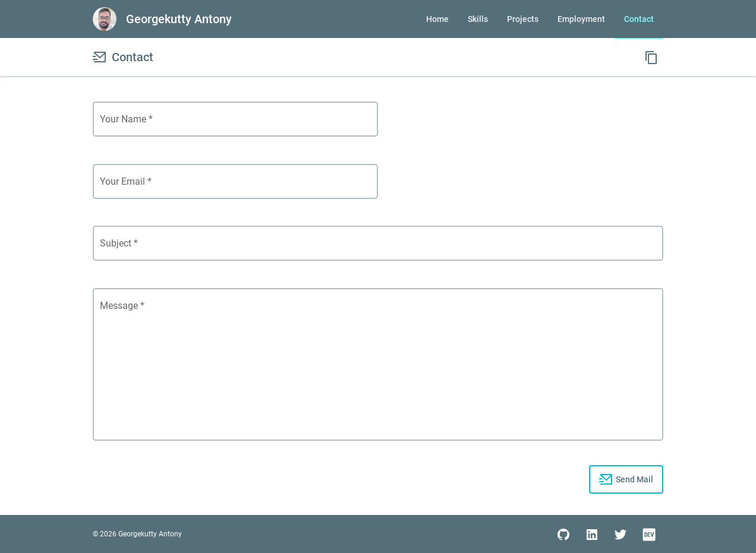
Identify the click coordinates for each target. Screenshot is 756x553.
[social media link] (563, 534)
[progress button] (626, 479)
